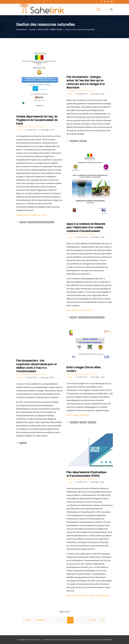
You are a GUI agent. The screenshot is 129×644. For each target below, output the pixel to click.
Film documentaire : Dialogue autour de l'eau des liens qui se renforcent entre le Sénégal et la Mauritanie (86, 82)
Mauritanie (74, 141)
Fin (103, 620)
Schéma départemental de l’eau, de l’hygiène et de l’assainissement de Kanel (37, 120)
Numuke (108, 640)
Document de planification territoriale (41, 222)
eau (21, 130)
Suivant (93, 620)
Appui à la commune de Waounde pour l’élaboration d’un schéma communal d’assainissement (86, 227)
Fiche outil (92, 422)
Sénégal (23, 222)
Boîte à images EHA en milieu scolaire (84, 369)
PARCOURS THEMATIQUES (50, 30)
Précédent (40, 620)
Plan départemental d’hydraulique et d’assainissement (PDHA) (86, 474)
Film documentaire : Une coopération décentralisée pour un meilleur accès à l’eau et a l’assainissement (36, 366)
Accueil (32, 30)
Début (28, 620)
